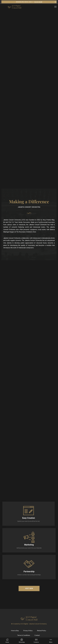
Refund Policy (42, 630)
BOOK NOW (38, 2)
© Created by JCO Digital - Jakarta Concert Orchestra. (29, 624)
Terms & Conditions (24, 635)
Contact (37, 635)
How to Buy (15, 630)
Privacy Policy (28, 630)
